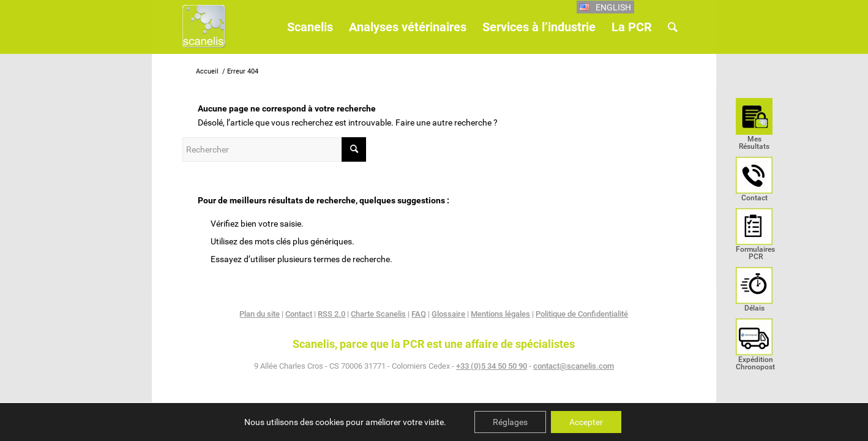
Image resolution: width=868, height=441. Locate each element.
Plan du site (260, 314)
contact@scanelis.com (574, 366)
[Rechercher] (673, 27)
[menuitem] (754, 127)
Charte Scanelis (378, 314)
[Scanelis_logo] (204, 32)
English (613, 7)
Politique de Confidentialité (582, 314)
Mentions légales (500, 314)
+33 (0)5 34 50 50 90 (492, 366)
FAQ (419, 314)
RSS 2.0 (331, 314)
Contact (299, 314)
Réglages (510, 422)
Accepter (586, 422)
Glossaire (448, 314)
